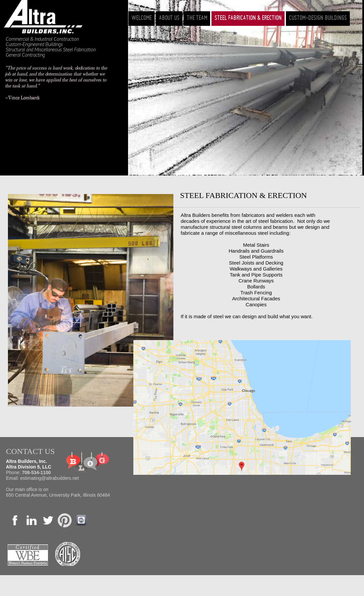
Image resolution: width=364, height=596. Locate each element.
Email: (13, 478)
